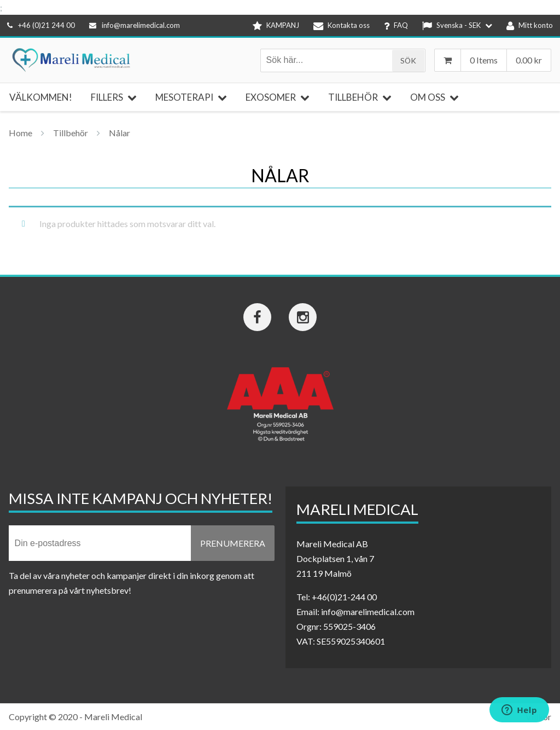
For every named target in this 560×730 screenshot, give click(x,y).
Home (21, 133)
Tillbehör (71, 133)
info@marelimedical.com (135, 25)
